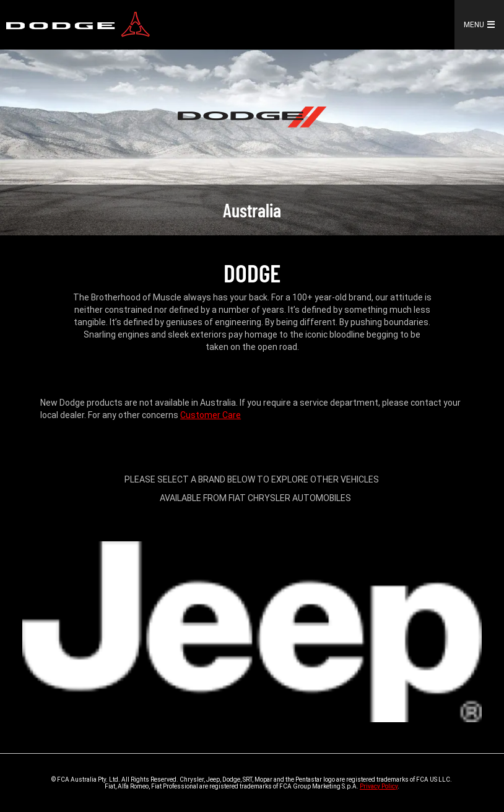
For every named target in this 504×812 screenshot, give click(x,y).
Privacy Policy (379, 786)
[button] (493, 25)
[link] (78, 25)
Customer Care (211, 415)
